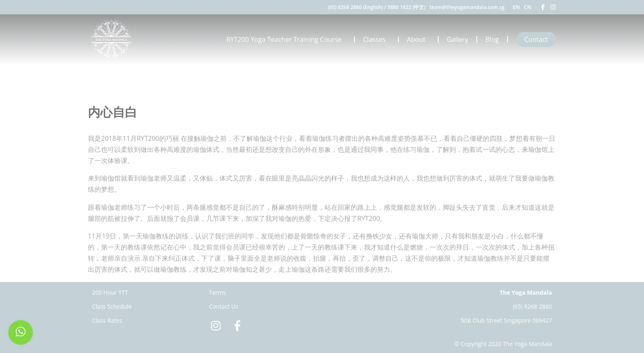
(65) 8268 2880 (532, 306)
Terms (217, 292)
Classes (376, 39)
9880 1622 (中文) (406, 7)
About (418, 39)
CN (528, 7)
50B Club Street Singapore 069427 (506, 320)
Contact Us (224, 306)
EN (516, 7)
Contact (536, 39)
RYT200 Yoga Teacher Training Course (286, 39)
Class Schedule (112, 306)
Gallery (458, 39)
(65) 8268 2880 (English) (355, 7)
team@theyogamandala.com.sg (467, 7)
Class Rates (107, 320)
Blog (492, 39)
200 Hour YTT (110, 292)
